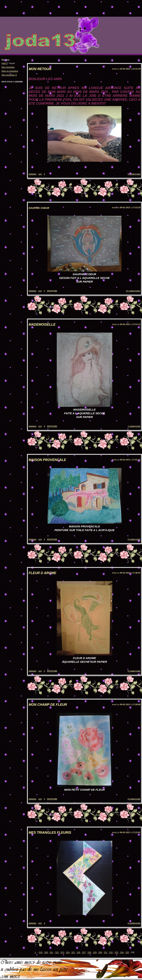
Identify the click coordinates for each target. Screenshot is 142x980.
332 (111, 952)
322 (57, 952)
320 (46, 952)
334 (122, 952)
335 (127, 952)
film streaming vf (9, 75)
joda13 (5, 63)
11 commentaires (133, 291)
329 (95, 952)
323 (62, 952)
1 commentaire (134, 426)
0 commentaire (134, 174)
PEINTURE (52, 291)
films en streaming (10, 71)
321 (51, 952)
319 (41, 952)
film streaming (8, 67)
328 (89, 952)
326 (79, 952)
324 (68, 952)
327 (84, 952)
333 (116, 952)
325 (73, 952)
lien (40, 174)
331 (106, 952)
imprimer (32, 174)
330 (100, 952)
